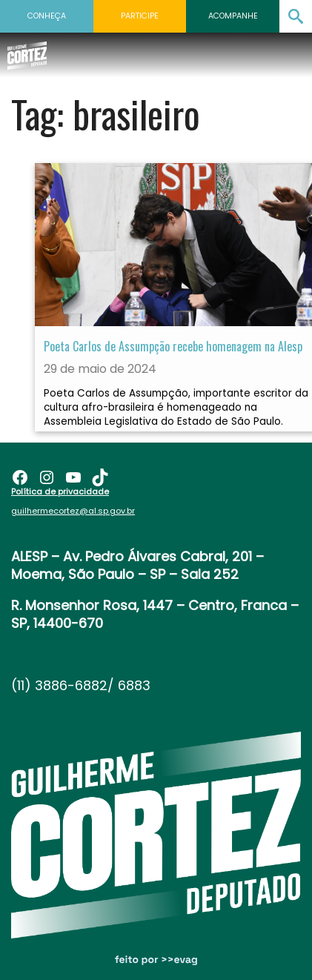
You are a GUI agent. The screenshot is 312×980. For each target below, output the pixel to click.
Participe (140, 16)
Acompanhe (233, 16)
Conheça (47, 16)
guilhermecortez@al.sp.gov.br (73, 511)
